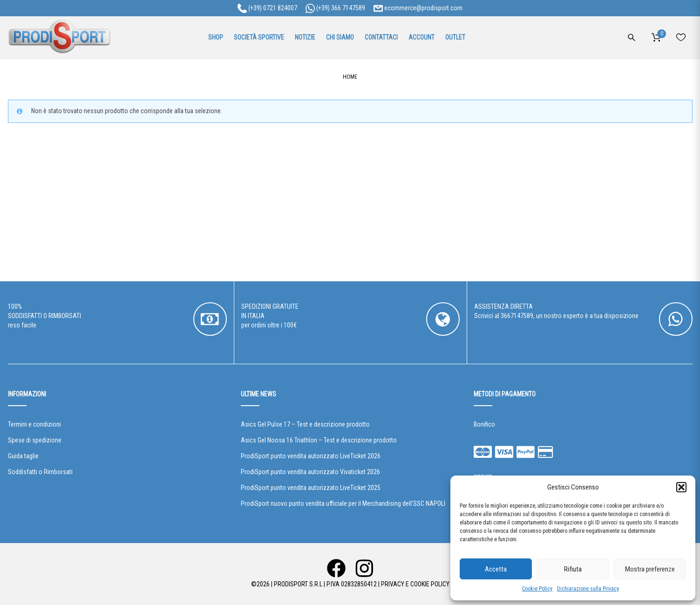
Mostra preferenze (650, 569)
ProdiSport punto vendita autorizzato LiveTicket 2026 (311, 456)
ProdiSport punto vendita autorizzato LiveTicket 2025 (311, 488)
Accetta (496, 569)
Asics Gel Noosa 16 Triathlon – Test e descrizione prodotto (319, 440)
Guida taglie (23, 456)
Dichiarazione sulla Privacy (588, 589)
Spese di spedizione (35, 440)
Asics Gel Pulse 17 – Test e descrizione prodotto (305, 424)
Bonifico (484, 424)
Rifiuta (573, 569)
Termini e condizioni (34, 424)
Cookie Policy (537, 589)
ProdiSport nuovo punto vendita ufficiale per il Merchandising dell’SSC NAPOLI (343, 503)
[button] (681, 487)
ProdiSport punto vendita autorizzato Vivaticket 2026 (310, 472)
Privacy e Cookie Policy (415, 584)
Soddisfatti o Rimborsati (40, 472)
